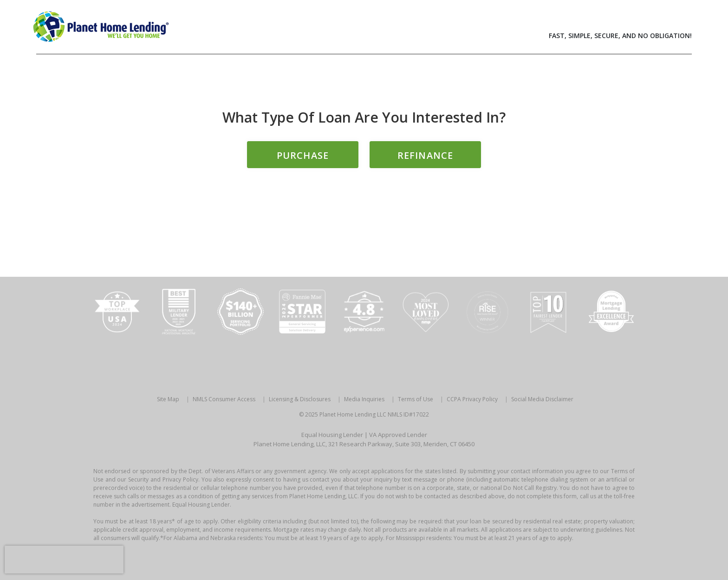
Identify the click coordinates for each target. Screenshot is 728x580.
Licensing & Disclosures (300, 399)
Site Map (168, 399)
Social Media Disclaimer (542, 399)
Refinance (425, 155)
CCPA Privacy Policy (472, 399)
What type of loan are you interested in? (364, 117)
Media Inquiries (364, 399)
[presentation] (64, 560)
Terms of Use (416, 399)
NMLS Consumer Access (224, 399)
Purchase (303, 155)
